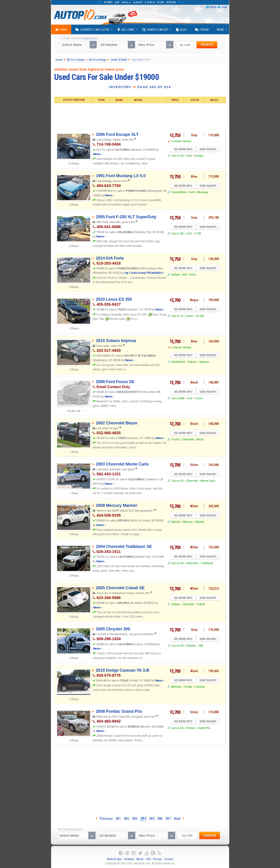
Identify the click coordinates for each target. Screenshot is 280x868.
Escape (199, 156)
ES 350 (200, 317)
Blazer (200, 440)
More (220, 30)
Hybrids (176, 522)
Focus (199, 399)
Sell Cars (126, 30)
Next (179, 818)
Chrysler (191, 646)
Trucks (175, 440)
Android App (114, 859)
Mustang (203, 193)
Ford (189, 156)
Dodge (188, 687)
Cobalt (201, 605)
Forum (202, 30)
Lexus (190, 317)
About (140, 859)
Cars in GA (177, 729)
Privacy (157, 859)
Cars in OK (177, 234)
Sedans (175, 275)
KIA (184, 275)
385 (152, 818)
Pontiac (191, 729)
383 (135, 818)
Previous (104, 818)
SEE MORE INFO (183, 150)
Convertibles (179, 193)
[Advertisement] (140, 116)
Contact (169, 859)
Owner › (97, 154)
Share (213, 7)
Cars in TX (177, 317)
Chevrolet (188, 440)
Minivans (176, 687)
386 (160, 818)
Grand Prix (204, 729)
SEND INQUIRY (209, 150)
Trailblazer (207, 564)
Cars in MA (178, 399)
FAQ (148, 859)
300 (201, 646)
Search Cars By (155, 30)
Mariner (200, 522)
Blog (181, 30)
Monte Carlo (208, 481)
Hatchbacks (178, 362)
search (207, 44)
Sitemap (129, 859)
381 (118, 818)
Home (61, 30)
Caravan (200, 687)
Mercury (188, 522)
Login (224, 7)
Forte (192, 275)
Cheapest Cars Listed (92, 30)
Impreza (204, 362)
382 (126, 818)
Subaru (192, 362)
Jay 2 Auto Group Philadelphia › (144, 273)
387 (168, 818)
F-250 (198, 234)
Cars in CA (177, 156)
